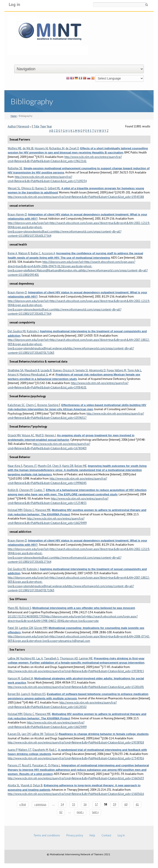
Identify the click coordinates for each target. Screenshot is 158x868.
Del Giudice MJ (17, 331)
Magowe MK (43, 510)
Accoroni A (48, 253)
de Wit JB (28, 148)
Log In (121, 835)
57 (96, 804)
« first (23, 804)
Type (43, 126)
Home (14, 116)
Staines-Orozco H (64, 370)
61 (137, 804)
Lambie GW (26, 628)
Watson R (24, 253)
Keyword (24, 126)
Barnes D (41, 188)
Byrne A (12, 253)
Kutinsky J (33, 331)
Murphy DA (44, 466)
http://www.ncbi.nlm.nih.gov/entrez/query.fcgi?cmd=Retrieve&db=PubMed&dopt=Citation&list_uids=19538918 (76, 743)
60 (126, 804)
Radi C (53, 750)
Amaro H (13, 374)
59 (114, 804)
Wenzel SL (14, 188)
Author (12, 126)
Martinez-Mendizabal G (34, 374)
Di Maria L (54, 765)
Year (49, 126)
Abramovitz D (97, 370)
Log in (15, 4)
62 (61, 812)
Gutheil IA (27, 678)
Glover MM (41, 628)
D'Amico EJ (28, 188)
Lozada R (46, 370)
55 (74, 804)
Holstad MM (15, 510)
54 (62, 804)
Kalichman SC (16, 405)
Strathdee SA (16, 370)
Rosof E (27, 765)
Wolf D (40, 435)
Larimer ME (86, 658)
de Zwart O (72, 148)
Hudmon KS (38, 694)
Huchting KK (28, 658)
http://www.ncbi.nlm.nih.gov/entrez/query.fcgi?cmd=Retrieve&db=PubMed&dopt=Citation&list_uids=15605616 (76, 794)
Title (36, 126)
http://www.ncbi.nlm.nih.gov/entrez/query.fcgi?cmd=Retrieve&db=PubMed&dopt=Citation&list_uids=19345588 (76, 197)
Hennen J (50, 435)
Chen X (57, 466)
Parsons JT (30, 466)
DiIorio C (29, 510)
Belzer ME (81, 466)
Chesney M (26, 490)
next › (80, 812)
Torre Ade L (134, 370)
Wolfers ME (15, 148)
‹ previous (40, 804)
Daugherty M (40, 750)
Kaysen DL (14, 734)
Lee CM (26, 734)
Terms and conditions (47, 835)
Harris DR (68, 466)
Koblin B (13, 490)
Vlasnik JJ (26, 785)
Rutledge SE (15, 168)
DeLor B (38, 785)
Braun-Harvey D (17, 214)
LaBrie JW (13, 658)
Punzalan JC (40, 765)
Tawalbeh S (51, 658)
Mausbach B (32, 370)
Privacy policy (75, 835)
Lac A (40, 658)
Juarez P (12, 750)
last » (95, 812)
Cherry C (31, 405)
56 (85, 804)
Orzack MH (14, 435)
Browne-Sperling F (49, 405)
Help (92, 835)
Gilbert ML (54, 188)
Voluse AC (28, 435)
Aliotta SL (14, 785)
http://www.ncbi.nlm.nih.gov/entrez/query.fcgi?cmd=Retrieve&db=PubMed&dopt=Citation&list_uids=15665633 (76, 778)
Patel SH (13, 628)
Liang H (26, 694)
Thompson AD (69, 658)
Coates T (39, 490)
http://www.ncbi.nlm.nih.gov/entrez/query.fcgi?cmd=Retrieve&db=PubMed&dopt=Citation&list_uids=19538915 (76, 671)
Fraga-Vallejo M (116, 370)
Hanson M (14, 678)
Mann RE (13, 608)
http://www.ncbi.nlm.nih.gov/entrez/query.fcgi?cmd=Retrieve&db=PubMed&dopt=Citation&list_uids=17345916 (76, 758)
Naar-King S (15, 466)
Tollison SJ (51, 734)
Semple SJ (82, 370)
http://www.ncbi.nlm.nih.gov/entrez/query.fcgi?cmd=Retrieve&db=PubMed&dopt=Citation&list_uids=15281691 (76, 687)
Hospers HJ (41, 148)
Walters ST (25, 750)
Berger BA (14, 694)
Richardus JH (57, 148)
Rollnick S (25, 608)
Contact (106, 835)
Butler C (36, 253)
